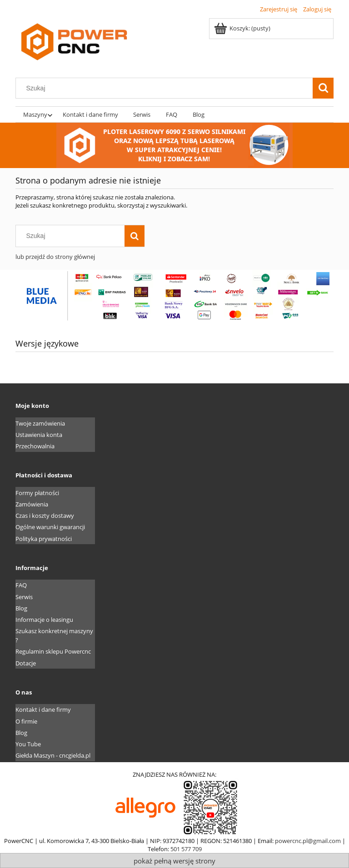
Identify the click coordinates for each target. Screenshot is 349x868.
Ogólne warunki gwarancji (50, 527)
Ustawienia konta (39, 435)
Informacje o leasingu (44, 620)
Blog (21, 608)
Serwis (24, 597)
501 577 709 (186, 849)
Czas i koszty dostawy (45, 516)
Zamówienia (32, 504)
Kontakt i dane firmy (43, 709)
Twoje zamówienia (40, 423)
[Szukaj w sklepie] (166, 88)
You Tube (28, 744)
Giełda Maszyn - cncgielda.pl (53, 755)
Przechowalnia (35, 446)
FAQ (21, 585)
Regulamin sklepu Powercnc (53, 651)
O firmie (26, 721)
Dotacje (26, 663)
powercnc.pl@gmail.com (308, 841)
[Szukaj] (323, 88)
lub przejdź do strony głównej (55, 257)
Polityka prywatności (44, 539)
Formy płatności (37, 493)
